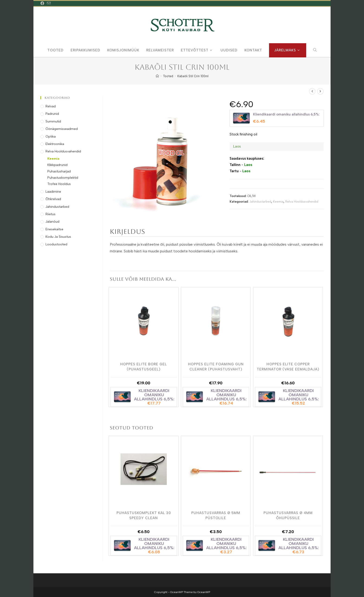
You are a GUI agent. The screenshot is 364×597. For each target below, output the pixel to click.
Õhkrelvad (53, 199)
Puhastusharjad (59, 171)
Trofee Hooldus (59, 184)
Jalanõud (52, 222)
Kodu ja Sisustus (58, 237)
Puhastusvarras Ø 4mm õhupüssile (288, 515)
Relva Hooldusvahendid (302, 202)
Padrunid (52, 114)
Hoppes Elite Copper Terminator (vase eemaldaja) (288, 366)
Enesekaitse (54, 229)
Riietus (50, 214)
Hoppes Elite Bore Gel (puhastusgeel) (144, 366)
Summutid (53, 121)
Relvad (51, 106)
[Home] (157, 76)
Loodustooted (56, 244)
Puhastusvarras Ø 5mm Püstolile (216, 515)
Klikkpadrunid (57, 165)
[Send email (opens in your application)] (49, 3)
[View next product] (320, 91)
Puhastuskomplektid (63, 178)
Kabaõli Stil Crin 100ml (193, 76)
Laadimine (53, 192)
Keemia (278, 202)
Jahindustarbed (260, 202)
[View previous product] (312, 91)
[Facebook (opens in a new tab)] (43, 3)
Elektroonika (55, 144)
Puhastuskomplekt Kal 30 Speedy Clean (144, 515)
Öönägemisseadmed (62, 129)
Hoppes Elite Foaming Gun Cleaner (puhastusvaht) (216, 366)
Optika (51, 137)
